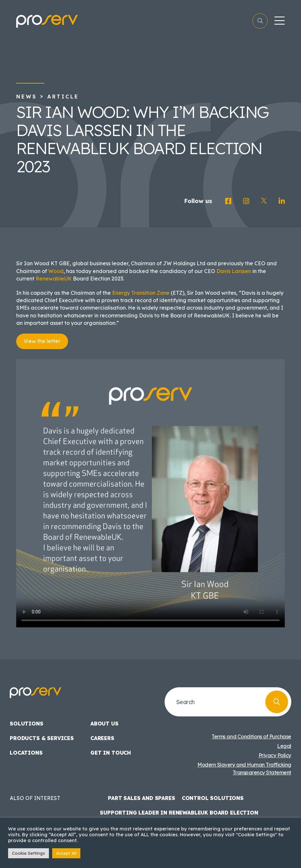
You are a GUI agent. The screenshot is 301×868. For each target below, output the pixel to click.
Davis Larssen (234, 271)
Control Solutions (213, 798)
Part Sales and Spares (142, 798)
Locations (26, 753)
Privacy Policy (275, 755)
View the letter (42, 341)
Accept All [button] (66, 853)
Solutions (27, 724)
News (27, 97)
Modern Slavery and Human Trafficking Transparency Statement (244, 769)
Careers (102, 738)
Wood (56, 271)
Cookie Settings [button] (29, 853)
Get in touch (111, 753)
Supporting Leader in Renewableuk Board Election (179, 813)
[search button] (277, 702)
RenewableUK (54, 279)
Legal (284, 746)
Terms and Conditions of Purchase (251, 737)
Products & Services (42, 738)
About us (104, 724)
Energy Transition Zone (141, 293)
